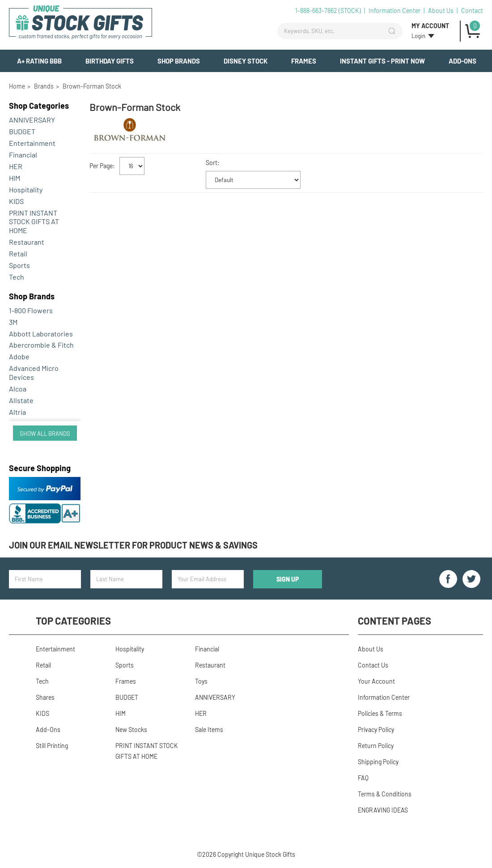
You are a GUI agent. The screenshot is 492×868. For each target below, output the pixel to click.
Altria (17, 412)
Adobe (19, 356)
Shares (45, 697)
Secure (40, 468)
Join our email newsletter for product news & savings (133, 545)
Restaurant (27, 242)
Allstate (21, 400)
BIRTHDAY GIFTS (110, 61)
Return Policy (376, 746)
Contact (472, 11)
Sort (212, 163)
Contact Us (373, 665)
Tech (17, 277)
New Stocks (131, 730)
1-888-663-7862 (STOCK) (328, 11)
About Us (441, 11)
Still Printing (52, 746)
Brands (32, 296)
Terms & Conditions (385, 794)
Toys (201, 681)
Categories (39, 106)
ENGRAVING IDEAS (383, 810)
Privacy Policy (376, 730)
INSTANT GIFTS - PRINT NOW (382, 61)
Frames (304, 61)
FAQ (363, 778)
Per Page (101, 165)
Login (418, 36)
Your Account (376, 681)
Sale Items (209, 730)
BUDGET (22, 131)
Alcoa (18, 389)
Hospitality (26, 189)
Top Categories (73, 621)
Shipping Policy (378, 762)
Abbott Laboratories (41, 334)
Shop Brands (179, 61)
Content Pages (394, 621)
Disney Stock (246, 61)
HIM (15, 178)
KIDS (16, 201)
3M (13, 322)
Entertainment (32, 143)
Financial (23, 155)
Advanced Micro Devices (34, 372)
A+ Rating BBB (39, 61)
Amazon (21, 423)
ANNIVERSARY (32, 120)
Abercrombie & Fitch (41, 345)
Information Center (394, 11)
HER (16, 166)
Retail (18, 253)
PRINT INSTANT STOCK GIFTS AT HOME (34, 222)
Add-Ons (462, 61)
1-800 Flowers (31, 310)
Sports (19, 265)
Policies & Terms (380, 713)
